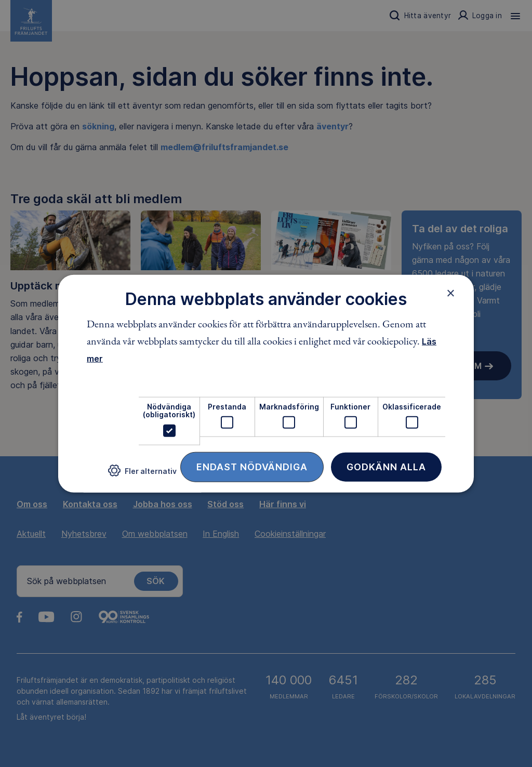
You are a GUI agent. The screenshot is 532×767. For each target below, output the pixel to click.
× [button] (451, 293)
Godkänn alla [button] (386, 466)
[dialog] (266, 384)
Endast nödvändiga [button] (252, 466)
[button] (142, 475)
